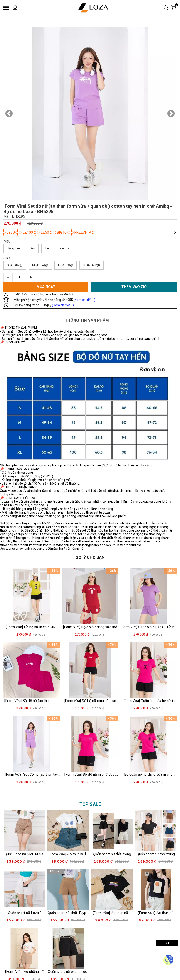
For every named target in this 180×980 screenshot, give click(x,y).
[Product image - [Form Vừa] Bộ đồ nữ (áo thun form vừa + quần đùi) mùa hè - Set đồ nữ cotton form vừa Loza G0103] (32, 670)
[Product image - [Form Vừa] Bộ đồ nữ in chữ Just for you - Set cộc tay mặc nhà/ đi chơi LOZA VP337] (90, 744)
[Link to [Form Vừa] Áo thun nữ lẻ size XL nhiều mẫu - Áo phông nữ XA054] (68, 854)
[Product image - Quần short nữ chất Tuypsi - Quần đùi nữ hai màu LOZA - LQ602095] (68, 889)
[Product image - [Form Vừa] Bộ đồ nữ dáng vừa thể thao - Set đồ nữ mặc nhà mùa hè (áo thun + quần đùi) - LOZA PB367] (90, 596)
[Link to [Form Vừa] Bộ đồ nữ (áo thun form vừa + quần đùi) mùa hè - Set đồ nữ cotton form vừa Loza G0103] (32, 701)
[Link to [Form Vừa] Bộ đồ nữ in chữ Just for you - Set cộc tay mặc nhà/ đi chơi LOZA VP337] (90, 774)
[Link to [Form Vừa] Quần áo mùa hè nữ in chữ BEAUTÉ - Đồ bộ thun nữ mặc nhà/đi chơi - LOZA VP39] (148, 701)
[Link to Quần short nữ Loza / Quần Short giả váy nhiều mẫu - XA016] (24, 913)
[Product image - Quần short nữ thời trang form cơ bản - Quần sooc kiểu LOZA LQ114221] (112, 831)
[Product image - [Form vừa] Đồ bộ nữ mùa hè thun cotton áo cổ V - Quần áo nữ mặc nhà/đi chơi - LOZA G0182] (90, 670)
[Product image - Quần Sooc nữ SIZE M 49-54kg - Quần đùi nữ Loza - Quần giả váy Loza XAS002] (24, 831)
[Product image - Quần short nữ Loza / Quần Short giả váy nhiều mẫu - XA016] (24, 889)
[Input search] (162, 8)
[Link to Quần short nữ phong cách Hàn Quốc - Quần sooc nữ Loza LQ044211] (68, 972)
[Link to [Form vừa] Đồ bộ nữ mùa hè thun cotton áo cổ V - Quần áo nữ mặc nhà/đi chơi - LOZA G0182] (90, 701)
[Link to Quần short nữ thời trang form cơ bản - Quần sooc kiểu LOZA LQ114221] (112, 854)
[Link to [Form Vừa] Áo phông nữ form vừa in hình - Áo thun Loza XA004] (24, 972)
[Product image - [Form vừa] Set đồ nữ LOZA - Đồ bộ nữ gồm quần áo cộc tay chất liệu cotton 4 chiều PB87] (148, 596)
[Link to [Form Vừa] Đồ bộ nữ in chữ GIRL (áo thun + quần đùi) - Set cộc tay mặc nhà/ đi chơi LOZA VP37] (32, 627)
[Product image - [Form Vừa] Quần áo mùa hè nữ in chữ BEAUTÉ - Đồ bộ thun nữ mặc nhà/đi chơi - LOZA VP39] (148, 670)
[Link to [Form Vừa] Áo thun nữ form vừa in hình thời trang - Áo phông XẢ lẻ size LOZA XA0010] (156, 913)
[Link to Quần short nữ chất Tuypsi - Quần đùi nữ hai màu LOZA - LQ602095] (68, 913)
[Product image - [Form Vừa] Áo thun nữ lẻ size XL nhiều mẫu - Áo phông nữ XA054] (68, 831)
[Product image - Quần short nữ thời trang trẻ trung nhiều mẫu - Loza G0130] (156, 831)
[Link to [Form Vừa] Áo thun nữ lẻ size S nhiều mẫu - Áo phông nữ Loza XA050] (112, 913)
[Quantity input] (19, 277)
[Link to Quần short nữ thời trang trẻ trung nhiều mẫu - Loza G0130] (156, 854)
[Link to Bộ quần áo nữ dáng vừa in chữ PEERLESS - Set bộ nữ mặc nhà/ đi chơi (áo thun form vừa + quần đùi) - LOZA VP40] (148, 774)
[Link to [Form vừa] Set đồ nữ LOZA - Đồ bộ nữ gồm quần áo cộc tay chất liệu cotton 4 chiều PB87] (148, 627)
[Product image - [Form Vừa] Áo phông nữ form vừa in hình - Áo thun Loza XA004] (24, 948)
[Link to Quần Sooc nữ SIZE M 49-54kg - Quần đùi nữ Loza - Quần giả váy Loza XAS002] (24, 854)
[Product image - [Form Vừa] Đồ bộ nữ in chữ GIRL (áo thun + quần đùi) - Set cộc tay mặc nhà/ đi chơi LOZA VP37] (32, 596)
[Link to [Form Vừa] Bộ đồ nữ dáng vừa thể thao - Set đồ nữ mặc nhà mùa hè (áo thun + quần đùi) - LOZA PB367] (90, 627)
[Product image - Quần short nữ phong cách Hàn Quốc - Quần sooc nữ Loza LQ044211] (68, 948)
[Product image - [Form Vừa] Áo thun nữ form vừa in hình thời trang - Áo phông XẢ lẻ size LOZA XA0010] (156, 889)
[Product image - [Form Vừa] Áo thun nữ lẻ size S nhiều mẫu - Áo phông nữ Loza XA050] (112, 889)
